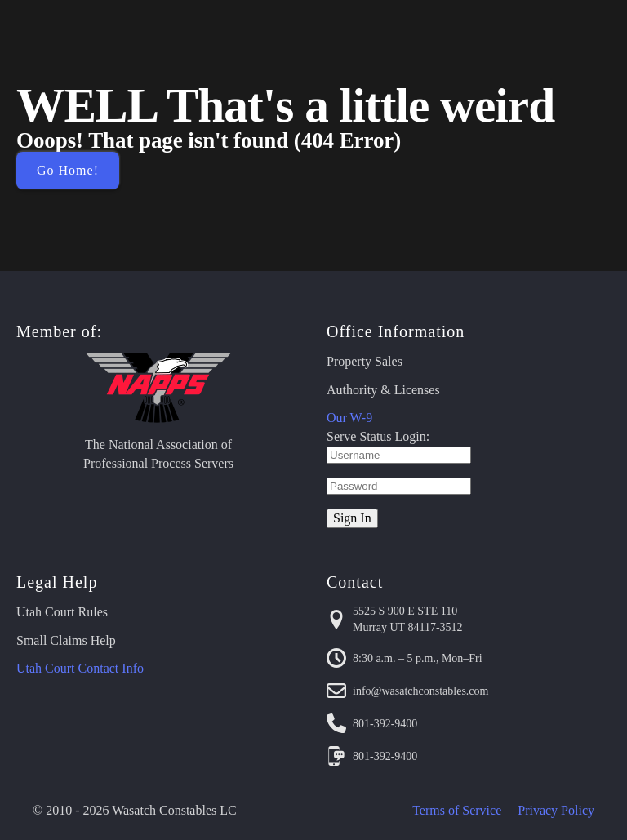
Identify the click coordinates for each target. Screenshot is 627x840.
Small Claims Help (66, 640)
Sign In (352, 518)
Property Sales (365, 361)
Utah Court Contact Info (80, 668)
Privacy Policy (556, 810)
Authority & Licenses (383, 390)
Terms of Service (457, 810)
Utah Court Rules (62, 612)
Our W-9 (349, 418)
